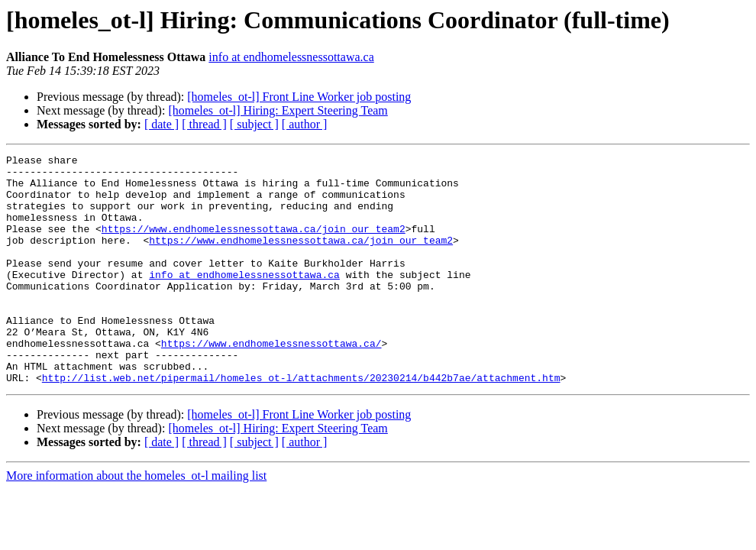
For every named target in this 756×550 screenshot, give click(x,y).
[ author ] (305, 124)
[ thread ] (204, 124)
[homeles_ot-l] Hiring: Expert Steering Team (278, 110)
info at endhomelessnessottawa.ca (291, 57)
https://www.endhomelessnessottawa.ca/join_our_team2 (254, 244)
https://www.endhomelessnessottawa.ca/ (271, 382)
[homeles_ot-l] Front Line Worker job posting (299, 97)
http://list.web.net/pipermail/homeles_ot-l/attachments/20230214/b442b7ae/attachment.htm (301, 423)
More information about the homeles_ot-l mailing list (136, 521)
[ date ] (162, 124)
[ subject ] (254, 124)
